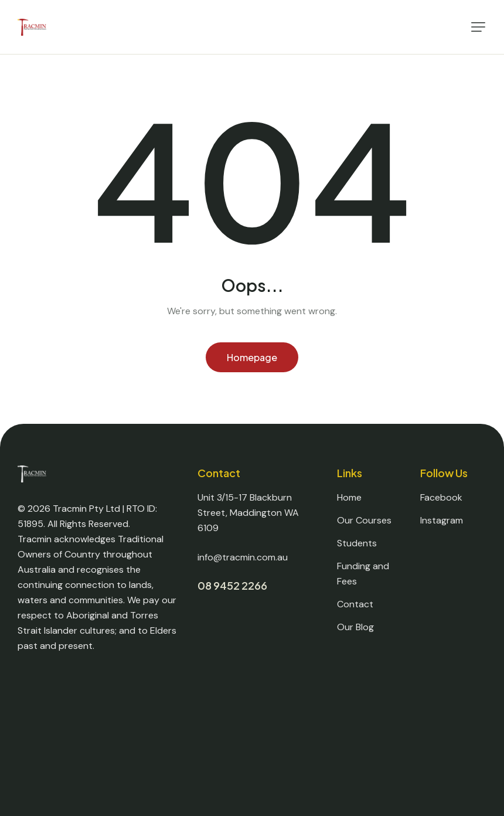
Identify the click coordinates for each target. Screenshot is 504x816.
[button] (478, 27)
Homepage (252, 357)
